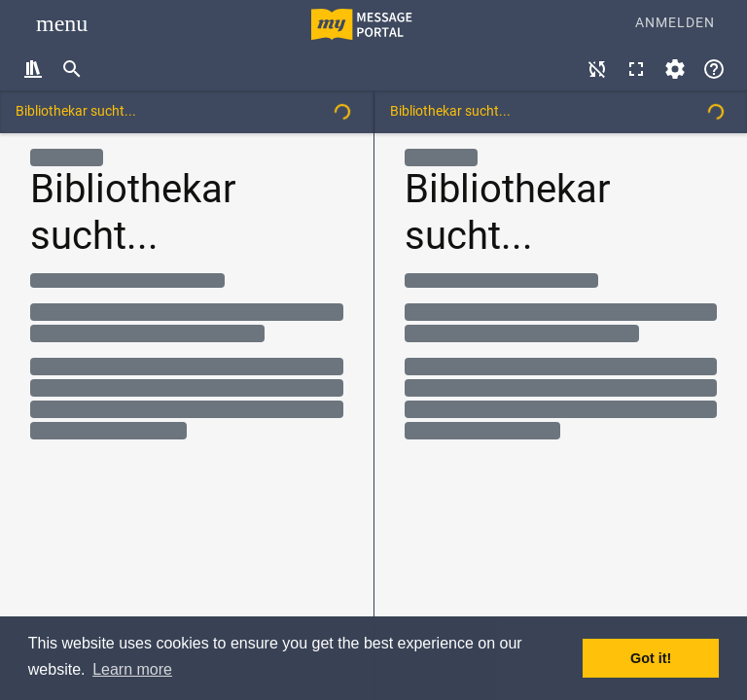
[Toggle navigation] (62, 23)
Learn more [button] (132, 669)
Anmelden (675, 23)
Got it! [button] (651, 658)
